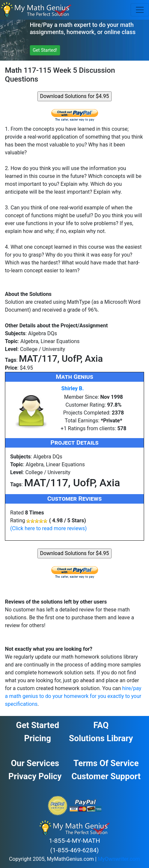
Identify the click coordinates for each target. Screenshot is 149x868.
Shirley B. (73, 388)
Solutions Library (101, 738)
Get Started (38, 725)
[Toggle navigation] (140, 10)
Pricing (38, 738)
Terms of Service (106, 763)
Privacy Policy (35, 776)
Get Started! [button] (45, 50)
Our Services (35, 763)
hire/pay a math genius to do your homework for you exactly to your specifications (73, 696)
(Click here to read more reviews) (48, 528)
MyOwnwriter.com (119, 859)
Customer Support (106, 776)
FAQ (101, 725)
